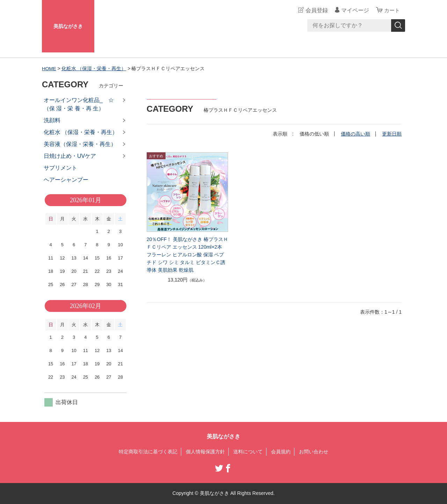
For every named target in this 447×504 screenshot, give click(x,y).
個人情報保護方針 (205, 452)
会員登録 (316, 10)
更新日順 (392, 134)
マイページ (354, 10)
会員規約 (281, 452)
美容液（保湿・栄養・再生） (80, 144)
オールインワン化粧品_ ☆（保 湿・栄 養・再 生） (79, 104)
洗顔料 (52, 120)
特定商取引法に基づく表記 (148, 452)
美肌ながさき (68, 26)
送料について (248, 452)
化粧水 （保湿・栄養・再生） (94, 68)
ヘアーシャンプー (66, 180)
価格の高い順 (356, 134)
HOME (49, 68)
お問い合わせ (314, 452)
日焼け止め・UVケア (70, 156)
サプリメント (60, 168)
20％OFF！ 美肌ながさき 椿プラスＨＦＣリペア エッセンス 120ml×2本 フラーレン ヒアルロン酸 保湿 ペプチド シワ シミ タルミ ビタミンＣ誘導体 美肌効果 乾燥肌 (187, 255)
